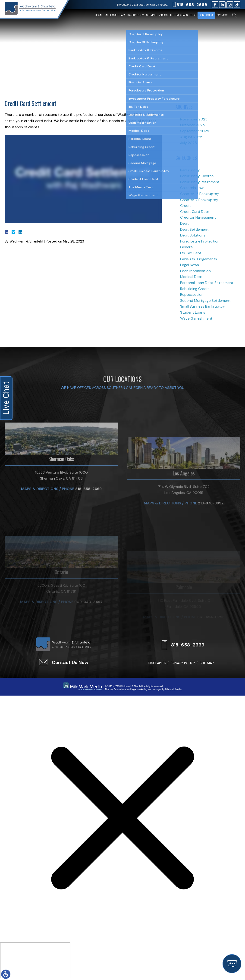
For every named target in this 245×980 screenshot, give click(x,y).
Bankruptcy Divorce (197, 176)
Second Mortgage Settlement (205, 301)
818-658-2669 (192, 5)
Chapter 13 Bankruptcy (200, 194)
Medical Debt (191, 277)
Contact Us (206, 15)
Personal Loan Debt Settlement (207, 283)
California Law (192, 188)
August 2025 (191, 137)
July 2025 (188, 143)
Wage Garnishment (196, 318)
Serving (151, 15)
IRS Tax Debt (191, 253)
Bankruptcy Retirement (200, 182)
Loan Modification (195, 271)
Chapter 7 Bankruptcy (199, 200)
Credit (185, 206)
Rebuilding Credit (195, 289)
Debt (184, 223)
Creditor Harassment (198, 217)
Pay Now (222, 15)
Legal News (190, 265)
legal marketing (139, 689)
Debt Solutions (193, 235)
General (187, 247)
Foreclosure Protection (200, 241)
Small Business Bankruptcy (203, 306)
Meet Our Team (115, 15)
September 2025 (195, 131)
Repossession (192, 295)
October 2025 (192, 125)
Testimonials (179, 15)
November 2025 (194, 119)
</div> (35, 960)
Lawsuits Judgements (199, 259)
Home (99, 15)
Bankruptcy (136, 15)
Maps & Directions (40, 534)
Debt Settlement (194, 229)
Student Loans (193, 312)
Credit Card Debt (195, 212)
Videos (163, 15)
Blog (193, 15)
